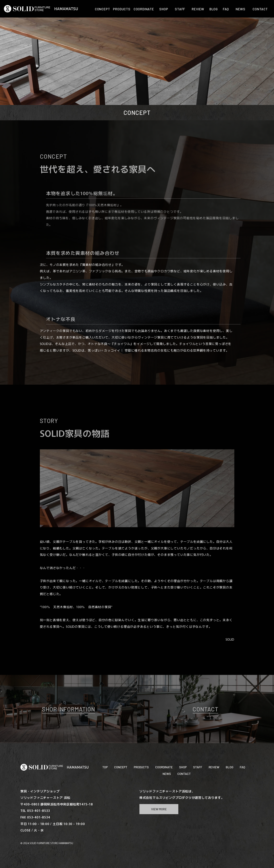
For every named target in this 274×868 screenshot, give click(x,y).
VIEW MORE (159, 809)
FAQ (242, 767)
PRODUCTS (141, 767)
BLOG (230, 767)
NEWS (167, 774)
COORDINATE (164, 767)
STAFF (198, 767)
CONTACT (184, 774)
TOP (105, 767)
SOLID (230, 639)
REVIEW (214, 767)
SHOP (183, 767)
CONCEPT (121, 767)
